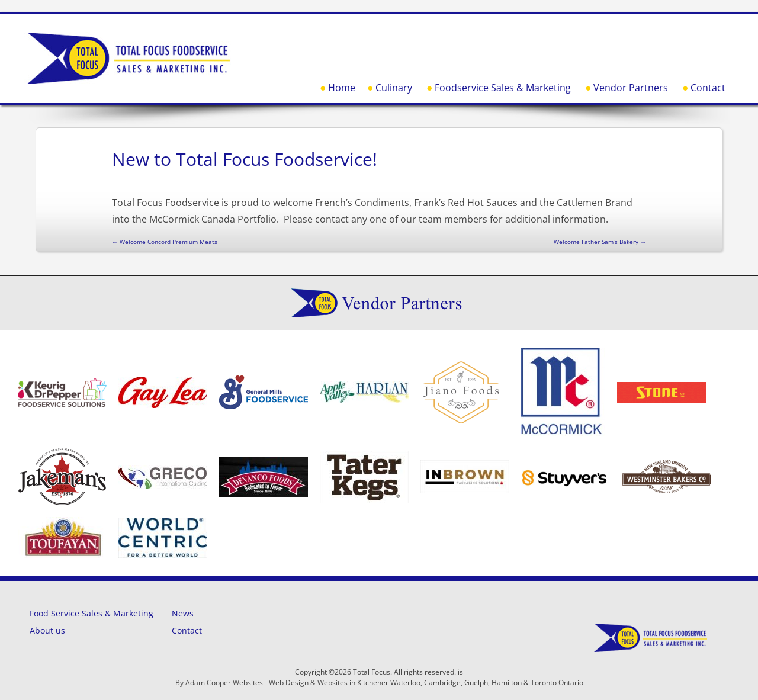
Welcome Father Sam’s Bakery (600, 242)
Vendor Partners (631, 88)
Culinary (394, 88)
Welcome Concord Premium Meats (165, 242)
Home (342, 88)
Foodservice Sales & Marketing (503, 88)
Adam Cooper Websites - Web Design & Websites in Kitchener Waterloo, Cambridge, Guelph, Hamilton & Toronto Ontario (384, 683)
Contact (708, 88)
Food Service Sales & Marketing (91, 613)
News (183, 613)
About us (47, 630)
